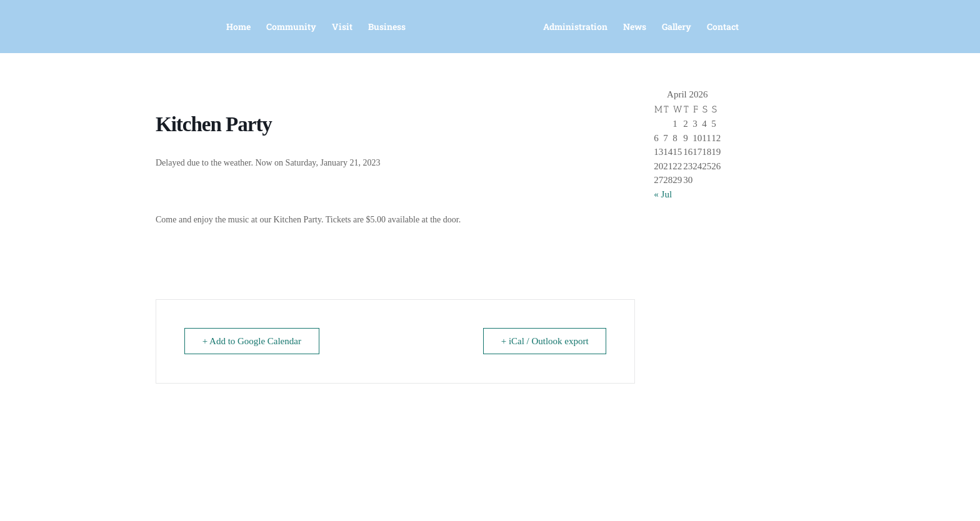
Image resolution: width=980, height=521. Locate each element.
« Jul (663, 194)
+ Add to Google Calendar (252, 341)
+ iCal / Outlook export (544, 341)
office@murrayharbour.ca (385, 497)
